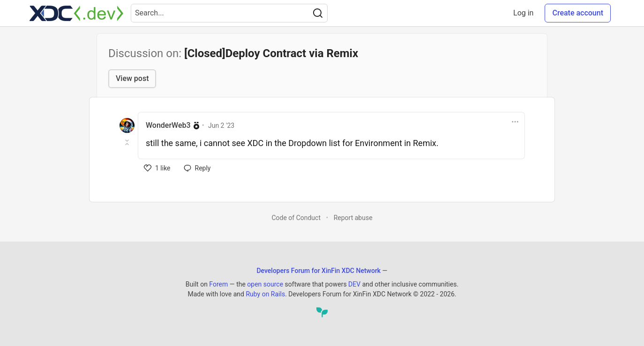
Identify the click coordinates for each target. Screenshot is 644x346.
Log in (523, 13)
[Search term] (229, 13)
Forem (218, 284)
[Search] (318, 13)
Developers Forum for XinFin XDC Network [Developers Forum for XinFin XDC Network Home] (318, 271)
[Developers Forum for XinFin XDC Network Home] (76, 13)
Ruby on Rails (265, 294)
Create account (578, 13)
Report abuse (353, 218)
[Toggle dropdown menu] (515, 122)
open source (265, 284)
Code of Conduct (296, 218)
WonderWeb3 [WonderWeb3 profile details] (168, 125)
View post (132, 78)
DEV (354, 284)
